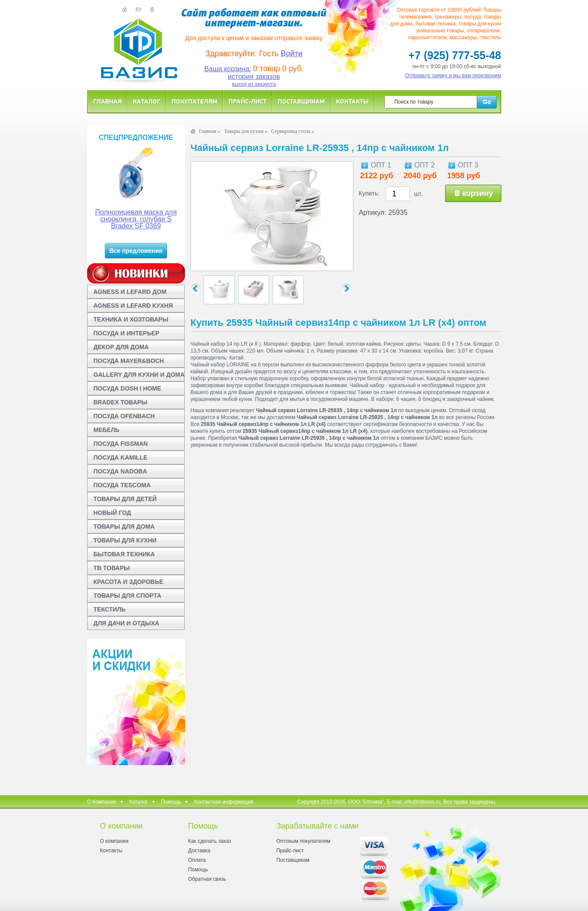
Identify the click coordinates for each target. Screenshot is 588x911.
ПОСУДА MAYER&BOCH (129, 361)
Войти (292, 54)
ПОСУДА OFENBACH (124, 416)
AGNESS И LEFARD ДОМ (130, 292)
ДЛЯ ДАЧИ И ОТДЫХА (127, 623)
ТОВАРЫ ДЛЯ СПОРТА (127, 596)
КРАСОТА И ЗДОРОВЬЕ (129, 582)
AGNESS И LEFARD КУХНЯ (133, 306)
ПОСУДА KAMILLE (121, 457)
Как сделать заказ (210, 841)
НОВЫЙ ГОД (112, 513)
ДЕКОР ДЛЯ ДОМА (121, 347)
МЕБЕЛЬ (107, 430)
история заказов (254, 77)
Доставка (199, 851)
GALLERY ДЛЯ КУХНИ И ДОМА (139, 375)
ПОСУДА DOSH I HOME (127, 388)
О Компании (102, 802)
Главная (107, 101)
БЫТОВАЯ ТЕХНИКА (124, 554)
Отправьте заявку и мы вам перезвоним (453, 76)
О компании (114, 841)
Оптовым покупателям (303, 841)
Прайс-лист (248, 101)
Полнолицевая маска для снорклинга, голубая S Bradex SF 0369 (136, 219)
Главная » (209, 131)
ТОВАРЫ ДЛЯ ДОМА (124, 526)
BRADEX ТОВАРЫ (121, 402)
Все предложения (136, 251)
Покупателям (195, 101)
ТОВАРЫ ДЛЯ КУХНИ (125, 540)
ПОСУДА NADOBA (120, 471)
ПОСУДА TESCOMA (122, 485)
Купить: (369, 193)
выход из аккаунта (254, 84)
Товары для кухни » (245, 131)
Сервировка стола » (293, 131)
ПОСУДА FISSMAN (121, 444)
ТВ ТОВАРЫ (112, 568)
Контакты (352, 101)
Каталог (147, 101)
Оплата (197, 860)
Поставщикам (301, 101)
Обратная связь (207, 879)
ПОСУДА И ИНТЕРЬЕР (127, 333)
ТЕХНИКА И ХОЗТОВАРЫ (131, 319)
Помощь (171, 802)
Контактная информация (223, 802)
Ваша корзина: (228, 69)
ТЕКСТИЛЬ (110, 609)
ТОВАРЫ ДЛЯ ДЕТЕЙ (125, 499)
